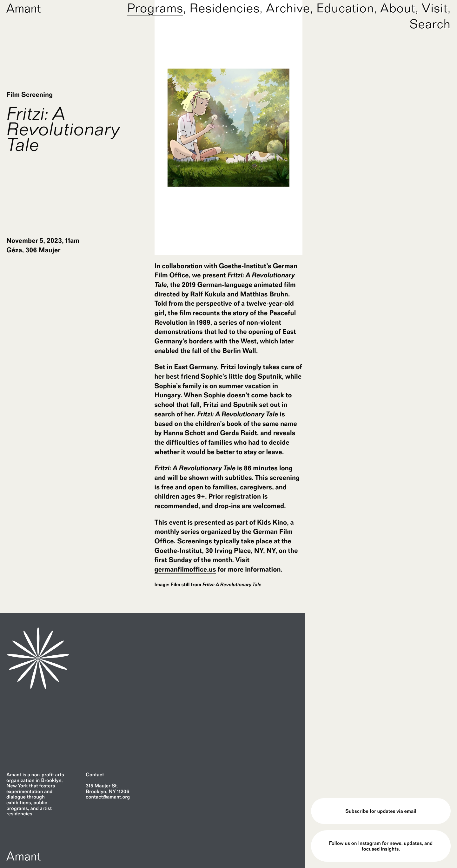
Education (345, 8)
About (398, 8)
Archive (288, 8)
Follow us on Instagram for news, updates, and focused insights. (381, 846)
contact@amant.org (108, 797)
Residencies (225, 8)
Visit (435, 8)
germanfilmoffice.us (185, 569)
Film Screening (30, 95)
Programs (155, 8)
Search (430, 24)
